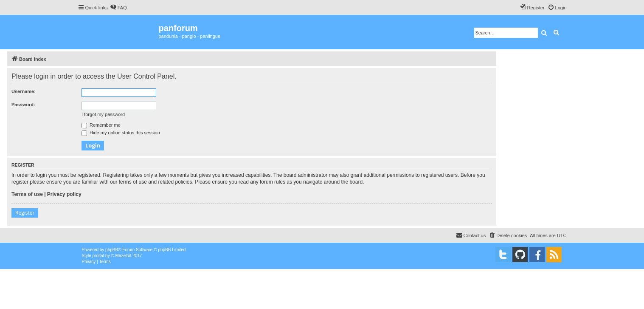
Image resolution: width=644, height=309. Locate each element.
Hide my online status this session (121, 133)
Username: (24, 91)
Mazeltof (124, 256)
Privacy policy (64, 194)
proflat (98, 256)
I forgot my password (103, 114)
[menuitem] (118, 8)
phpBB (112, 250)
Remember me (101, 125)
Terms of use (27, 194)
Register (25, 213)
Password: (23, 105)
